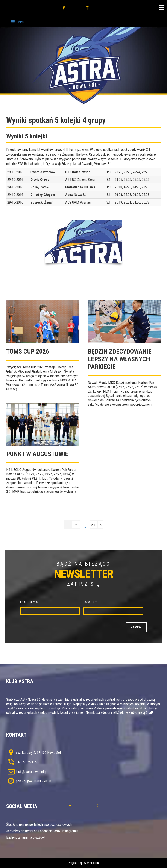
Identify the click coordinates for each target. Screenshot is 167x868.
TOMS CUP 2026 (28, 351)
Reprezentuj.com (88, 863)
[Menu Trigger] (162, 8)
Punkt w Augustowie (37, 454)
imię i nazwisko (31, 602)
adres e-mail (92, 602)
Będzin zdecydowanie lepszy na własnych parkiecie (120, 359)
